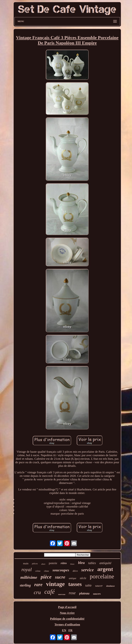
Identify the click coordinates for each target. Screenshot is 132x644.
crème (38, 571)
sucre (60, 577)
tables (92, 563)
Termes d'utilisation (67, 625)
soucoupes (61, 570)
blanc (72, 564)
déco (75, 571)
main (26, 563)
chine (47, 571)
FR (71, 630)
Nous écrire (67, 613)
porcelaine (102, 576)
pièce (46, 577)
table (88, 585)
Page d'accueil (67, 607)
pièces (35, 563)
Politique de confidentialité (67, 619)
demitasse (110, 586)
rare (38, 585)
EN (64, 630)
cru (37, 592)
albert (43, 564)
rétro (64, 563)
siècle (83, 578)
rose (72, 593)
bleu (81, 563)
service (87, 570)
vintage (55, 584)
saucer (99, 586)
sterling (25, 585)
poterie (53, 563)
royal (27, 569)
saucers (97, 594)
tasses (75, 584)
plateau (84, 593)
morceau (62, 594)
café (50, 592)
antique (73, 578)
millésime (29, 577)
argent (105, 569)
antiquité (105, 563)
